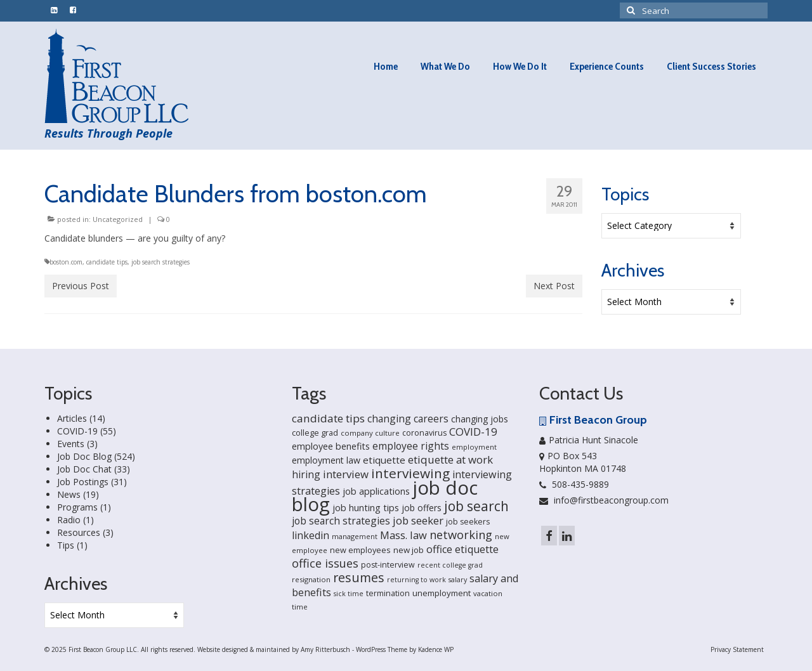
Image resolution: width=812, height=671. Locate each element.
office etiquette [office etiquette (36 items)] (462, 549)
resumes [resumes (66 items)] (359, 577)
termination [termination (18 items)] (388, 593)
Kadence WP (436, 649)
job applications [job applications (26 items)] (376, 491)
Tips (66, 545)
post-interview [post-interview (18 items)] (388, 565)
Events (71, 444)
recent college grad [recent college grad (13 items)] (450, 565)
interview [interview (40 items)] (346, 474)
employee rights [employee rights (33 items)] (411, 446)
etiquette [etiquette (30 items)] (384, 460)
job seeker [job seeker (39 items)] (418, 520)
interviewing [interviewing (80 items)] (410, 473)
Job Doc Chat (84, 469)
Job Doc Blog (84, 456)
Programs (77, 507)
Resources (79, 532)
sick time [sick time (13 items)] (349, 594)
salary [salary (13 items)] (458, 580)
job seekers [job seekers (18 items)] (468, 522)
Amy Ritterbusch (325, 649)
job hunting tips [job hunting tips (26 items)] (366, 508)
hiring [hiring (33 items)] (306, 474)
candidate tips (107, 262)
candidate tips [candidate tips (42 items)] (328, 418)
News (69, 494)
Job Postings (83, 482)
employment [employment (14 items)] (474, 447)
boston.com (66, 262)
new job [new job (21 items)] (409, 550)
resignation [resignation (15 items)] (311, 579)
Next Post (554, 286)
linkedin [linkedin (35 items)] (311, 535)
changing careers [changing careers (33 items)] (408, 419)
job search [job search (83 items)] (476, 506)
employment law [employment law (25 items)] (326, 460)
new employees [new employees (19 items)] (360, 550)
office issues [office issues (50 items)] (325, 563)
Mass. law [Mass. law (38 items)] (403, 535)
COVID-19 (77, 431)
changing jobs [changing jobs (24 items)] (480, 419)
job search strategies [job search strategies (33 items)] (341, 521)
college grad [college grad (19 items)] (315, 433)
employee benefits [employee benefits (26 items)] (331, 446)
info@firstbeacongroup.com (604, 500)
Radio (69, 520)
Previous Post (81, 286)
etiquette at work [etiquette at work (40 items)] (450, 459)
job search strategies (160, 262)
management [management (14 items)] (355, 536)
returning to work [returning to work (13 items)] (416, 580)
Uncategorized (118, 219)
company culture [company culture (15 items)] (370, 433)
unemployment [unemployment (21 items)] (442, 593)
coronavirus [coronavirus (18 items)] (424, 433)
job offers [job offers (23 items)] (422, 508)
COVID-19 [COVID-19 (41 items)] (473, 432)
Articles (72, 418)
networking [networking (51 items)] (461, 534)
